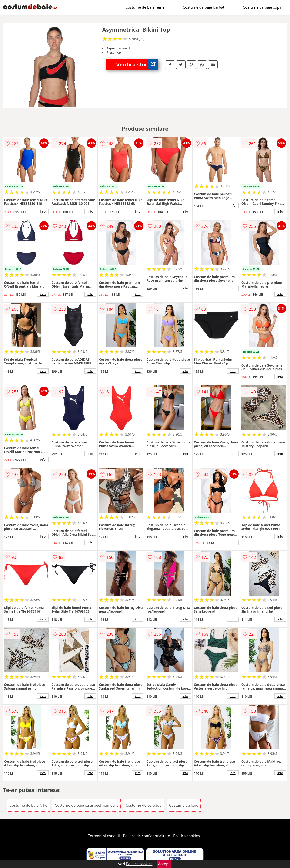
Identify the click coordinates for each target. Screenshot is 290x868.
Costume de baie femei (145, 7)
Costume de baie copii (262, 7)
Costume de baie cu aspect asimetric (86, 805)
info (43, 211)
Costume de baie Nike (28, 805)
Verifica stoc (137, 64)
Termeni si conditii (104, 836)
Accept (164, 864)
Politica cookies (187, 836)
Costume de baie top (144, 805)
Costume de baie (184, 805)
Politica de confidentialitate (147, 836)
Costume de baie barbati (204, 7)
